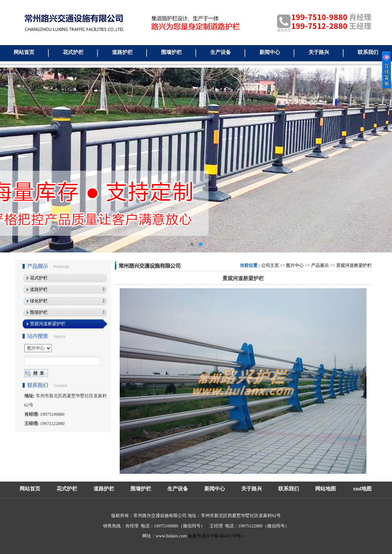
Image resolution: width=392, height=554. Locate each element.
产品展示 (320, 265)
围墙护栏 (171, 52)
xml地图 (362, 489)
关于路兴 (319, 52)
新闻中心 (270, 52)
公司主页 (270, 265)
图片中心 (295, 265)
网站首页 (24, 52)
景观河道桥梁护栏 (354, 265)
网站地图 (325, 489)
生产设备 (221, 52)
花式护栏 (73, 52)
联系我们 (368, 52)
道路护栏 (122, 52)
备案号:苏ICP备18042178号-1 (216, 536)
